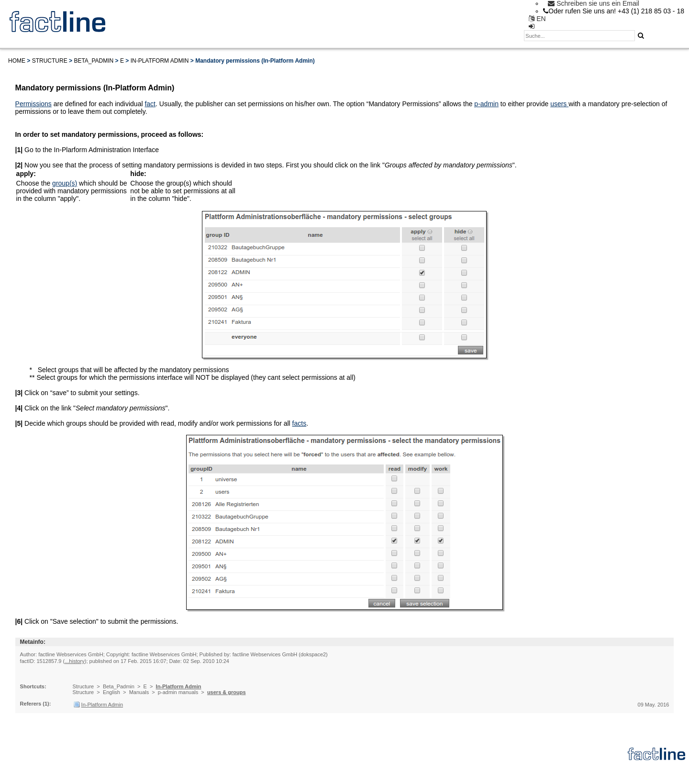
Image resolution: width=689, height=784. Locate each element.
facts (300, 423)
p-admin (486, 104)
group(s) (65, 183)
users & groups (227, 692)
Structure (50, 61)
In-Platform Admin (160, 61)
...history (75, 661)
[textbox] (579, 36)
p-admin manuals (178, 692)
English (111, 692)
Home (17, 61)
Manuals (139, 692)
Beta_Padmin (94, 61)
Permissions (33, 104)
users (559, 104)
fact (150, 104)
